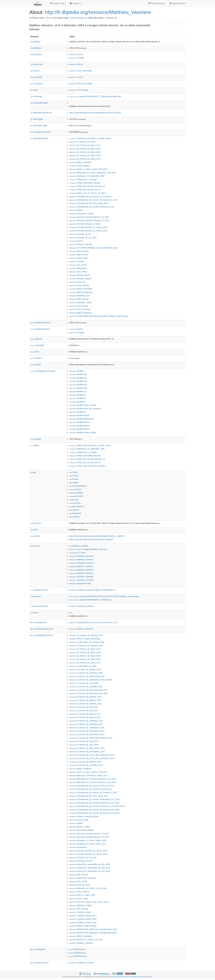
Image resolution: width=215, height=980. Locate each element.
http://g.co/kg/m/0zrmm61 (80, 583)
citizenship (36, 64)
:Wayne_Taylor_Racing (83, 926)
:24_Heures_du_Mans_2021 (85, 159)
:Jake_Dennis (79, 255)
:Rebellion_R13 (80, 296)
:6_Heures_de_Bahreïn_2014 (86, 697)
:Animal (74, 510)
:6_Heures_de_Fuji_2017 (84, 710)
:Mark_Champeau (81, 313)
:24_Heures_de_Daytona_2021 (86, 646)
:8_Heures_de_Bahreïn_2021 (86, 762)
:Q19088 (76, 493)
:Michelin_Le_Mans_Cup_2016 (86, 940)
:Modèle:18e (78, 381)
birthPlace (36, 54)
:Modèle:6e (78, 398)
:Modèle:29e (78, 388)
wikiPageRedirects (42, 629)
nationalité (37, 345)
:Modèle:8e (78, 402)
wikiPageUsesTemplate (43, 371)
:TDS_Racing (79, 90)
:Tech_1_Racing (80, 309)
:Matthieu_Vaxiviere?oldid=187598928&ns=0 (92, 590)
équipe (36, 439)
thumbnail (36, 96)
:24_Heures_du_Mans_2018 (85, 149)
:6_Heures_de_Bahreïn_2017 (86, 700)
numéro (36, 358)
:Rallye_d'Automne (81, 292)
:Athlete (74, 483)
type (33, 472)
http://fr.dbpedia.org (79, 18)
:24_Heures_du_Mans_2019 (85, 152)
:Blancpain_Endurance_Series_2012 (89, 775)
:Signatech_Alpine (81, 302)
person (48, 18)
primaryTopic (39, 963)
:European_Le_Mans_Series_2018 (88, 840)
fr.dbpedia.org (111, 18)
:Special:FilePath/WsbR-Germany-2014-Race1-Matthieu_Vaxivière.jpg (104, 596)
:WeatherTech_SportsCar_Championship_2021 (93, 933)
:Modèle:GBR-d (80, 426)
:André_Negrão (79, 166)
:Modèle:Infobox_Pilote (83, 433)
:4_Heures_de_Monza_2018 (85, 669)
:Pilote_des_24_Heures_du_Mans (88, 193)
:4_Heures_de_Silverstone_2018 (87, 676)
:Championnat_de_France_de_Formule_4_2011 (93, 200)
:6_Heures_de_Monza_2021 (85, 717)
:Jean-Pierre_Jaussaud (83, 878)
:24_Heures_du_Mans (82, 142)
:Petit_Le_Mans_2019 (82, 895)
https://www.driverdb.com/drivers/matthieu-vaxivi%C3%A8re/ (95, 113)
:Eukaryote (75, 513)
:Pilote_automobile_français (85, 183)
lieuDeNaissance (40, 329)
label (34, 530)
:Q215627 (77, 496)
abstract (35, 42)
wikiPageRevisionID (40, 132)
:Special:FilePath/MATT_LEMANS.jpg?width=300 (95, 96)
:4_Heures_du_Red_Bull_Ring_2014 (89, 690)
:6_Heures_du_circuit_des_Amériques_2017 (92, 758)
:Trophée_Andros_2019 (83, 922)
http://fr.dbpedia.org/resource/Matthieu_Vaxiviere (98, 12)
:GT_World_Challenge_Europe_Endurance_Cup (94, 248)
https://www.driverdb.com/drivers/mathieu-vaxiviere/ (91, 539)
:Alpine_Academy (80, 162)
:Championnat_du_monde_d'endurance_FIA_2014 (94, 799)
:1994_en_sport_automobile (85, 639)
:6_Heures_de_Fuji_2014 (84, 707)
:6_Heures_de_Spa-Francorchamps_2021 (91, 738)
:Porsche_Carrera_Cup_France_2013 (89, 902)
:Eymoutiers (78, 847)
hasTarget (38, 949)
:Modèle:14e (78, 378)
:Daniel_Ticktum (80, 827)
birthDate (36, 48)
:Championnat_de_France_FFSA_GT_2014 (92, 786)
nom (35, 352)
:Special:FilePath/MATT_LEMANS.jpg (90, 600)
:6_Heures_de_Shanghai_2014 (86, 721)
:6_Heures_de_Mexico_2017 (85, 714)
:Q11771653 (78, 553)
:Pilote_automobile (81, 71)
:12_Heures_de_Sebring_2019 (86, 635)
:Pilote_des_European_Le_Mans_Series (90, 138)
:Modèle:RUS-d (80, 429)
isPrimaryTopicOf (39, 606)
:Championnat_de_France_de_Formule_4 (91, 196)
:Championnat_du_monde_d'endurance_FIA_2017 (94, 803)
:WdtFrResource (78, 956)
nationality (36, 77)
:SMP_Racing (79, 299)
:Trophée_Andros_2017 (83, 916)
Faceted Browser (157, 3)
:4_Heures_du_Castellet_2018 (86, 687)
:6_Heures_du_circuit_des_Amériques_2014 (92, 755)
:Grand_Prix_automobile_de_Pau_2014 (90, 871)
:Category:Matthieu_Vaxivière (88, 549)
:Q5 (74, 500)
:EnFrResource (78, 953)
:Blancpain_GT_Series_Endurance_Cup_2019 (93, 782)
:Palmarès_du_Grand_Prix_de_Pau (88, 888)
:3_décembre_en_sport (83, 666)
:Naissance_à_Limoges (83, 179)
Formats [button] (76, 3)
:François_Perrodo (81, 244)
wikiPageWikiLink (39, 138)
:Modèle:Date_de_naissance (85, 409)
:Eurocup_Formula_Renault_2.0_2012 (89, 217)
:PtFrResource (77, 949)
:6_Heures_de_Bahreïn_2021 (86, 704)
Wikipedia (88, 977)
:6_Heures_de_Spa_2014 (84, 741)
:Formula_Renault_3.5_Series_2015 (88, 231)
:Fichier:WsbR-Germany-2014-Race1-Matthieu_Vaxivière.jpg (99, 316)
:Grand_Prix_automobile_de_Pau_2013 (90, 868)
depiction (36, 596)
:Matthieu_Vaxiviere (82, 606)
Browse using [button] (58, 3)
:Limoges (77, 58)
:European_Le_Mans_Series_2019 (88, 844)
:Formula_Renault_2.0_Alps (85, 224)
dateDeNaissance (41, 323)
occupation (37, 84)
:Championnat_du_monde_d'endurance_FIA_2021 (94, 810)
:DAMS (76, 210)
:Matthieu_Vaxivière (79, 546)
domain (35, 71)
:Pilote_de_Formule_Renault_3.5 (87, 186)
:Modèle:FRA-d (79, 422)
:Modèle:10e (78, 374)
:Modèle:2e (78, 391)
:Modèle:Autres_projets (83, 405)
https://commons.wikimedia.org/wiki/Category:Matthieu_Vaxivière (97, 536)
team (34, 90)
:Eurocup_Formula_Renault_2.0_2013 (89, 220)
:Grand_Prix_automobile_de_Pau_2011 (90, 864)
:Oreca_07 (77, 282)
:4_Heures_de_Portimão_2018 (86, 673)
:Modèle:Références (82, 419)
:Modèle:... (77, 371)
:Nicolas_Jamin (79, 275)
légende (36, 339)
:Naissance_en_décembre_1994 (87, 176)
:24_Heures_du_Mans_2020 (85, 155)
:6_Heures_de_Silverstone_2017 (87, 731)
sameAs (35, 546)
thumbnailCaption (39, 103)
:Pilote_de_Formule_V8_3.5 (85, 190)
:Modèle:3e (78, 395)
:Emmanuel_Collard (81, 214)
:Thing (73, 472)
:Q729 (75, 503)
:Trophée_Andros (80, 912)
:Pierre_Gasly (79, 899)
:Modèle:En (78, 412)
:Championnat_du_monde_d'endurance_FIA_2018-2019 (97, 806)
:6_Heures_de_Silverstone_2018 (87, 734)
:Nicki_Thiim (78, 272)
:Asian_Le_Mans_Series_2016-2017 (89, 169)
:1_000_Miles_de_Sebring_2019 (87, 642)
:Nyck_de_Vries (80, 885)
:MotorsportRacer (78, 486)
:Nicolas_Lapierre (80, 279)
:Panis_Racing (79, 285)
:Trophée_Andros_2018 (83, 919)
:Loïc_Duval (78, 265)
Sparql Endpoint (178, 3)
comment (36, 523)
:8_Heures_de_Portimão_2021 (86, 765)
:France (76, 54)
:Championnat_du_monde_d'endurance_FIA (92, 207)
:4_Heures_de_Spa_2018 (84, 683)
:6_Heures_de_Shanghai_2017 (86, 724)
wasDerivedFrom (39, 590)
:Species (74, 517)
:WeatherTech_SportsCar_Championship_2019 (93, 929)
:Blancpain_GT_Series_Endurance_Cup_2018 (93, 173)
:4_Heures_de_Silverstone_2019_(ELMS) (91, 680)
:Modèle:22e (78, 385)
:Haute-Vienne (79, 251)
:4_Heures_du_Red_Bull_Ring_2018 (89, 693)
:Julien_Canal (79, 258)
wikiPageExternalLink (41, 113)
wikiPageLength (39, 126)
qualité (36, 365)
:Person (74, 476)
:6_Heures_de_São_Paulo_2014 (87, 748)
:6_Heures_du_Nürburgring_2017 (87, 752)
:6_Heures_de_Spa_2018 (84, 745)
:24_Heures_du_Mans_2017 (85, 145)
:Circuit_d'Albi (79, 820)
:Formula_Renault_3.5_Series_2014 (88, 227)
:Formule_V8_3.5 (80, 234)
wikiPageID (37, 119)
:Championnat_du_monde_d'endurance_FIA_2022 (94, 813)
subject (35, 445)
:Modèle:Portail (79, 415)
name (34, 613)
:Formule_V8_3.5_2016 (83, 238)
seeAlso (35, 536)
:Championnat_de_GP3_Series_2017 (89, 203)
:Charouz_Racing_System (84, 816)
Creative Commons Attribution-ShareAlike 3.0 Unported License (131, 977)
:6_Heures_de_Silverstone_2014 (87, 728)
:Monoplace (78, 268)
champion (38, 622)
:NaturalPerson (77, 506)
